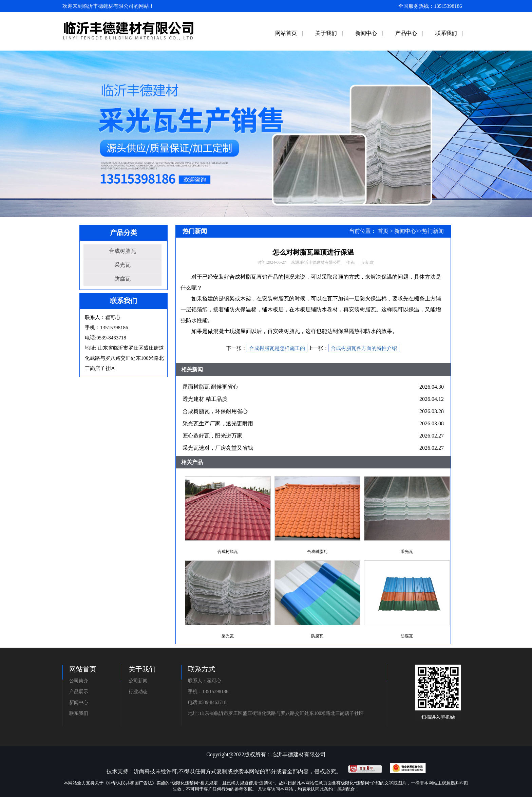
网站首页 (286, 33)
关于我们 (326, 33)
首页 (383, 231)
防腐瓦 (122, 279)
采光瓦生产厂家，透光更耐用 (218, 423)
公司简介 (79, 681)
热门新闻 (433, 231)
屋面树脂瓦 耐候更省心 (210, 387)
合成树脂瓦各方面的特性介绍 (364, 348)
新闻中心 (366, 33)
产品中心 (406, 33)
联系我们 (446, 33)
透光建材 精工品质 (205, 399)
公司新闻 (138, 681)
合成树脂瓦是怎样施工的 (277, 348)
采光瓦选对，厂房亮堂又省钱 (218, 448)
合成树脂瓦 (122, 251)
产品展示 (79, 692)
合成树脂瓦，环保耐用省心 (215, 411)
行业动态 (138, 692)
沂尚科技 (145, 771)
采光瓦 (122, 265)
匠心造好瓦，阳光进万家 (212, 436)
